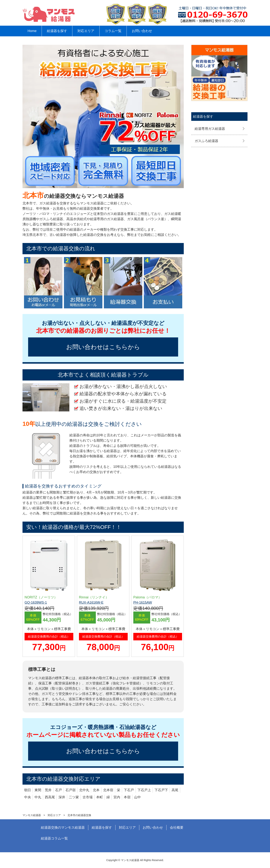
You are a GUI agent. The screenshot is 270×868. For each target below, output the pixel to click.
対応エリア (86, 31)
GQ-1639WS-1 (36, 603)
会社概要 (177, 828)
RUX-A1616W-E (91, 603)
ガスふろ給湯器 (206, 141)
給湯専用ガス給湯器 (210, 129)
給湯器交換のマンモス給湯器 (63, 828)
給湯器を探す (57, 31)
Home (32, 31)
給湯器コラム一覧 (54, 838)
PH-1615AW (143, 603)
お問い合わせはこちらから (103, 347)
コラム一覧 (113, 31)
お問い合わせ (142, 31)
